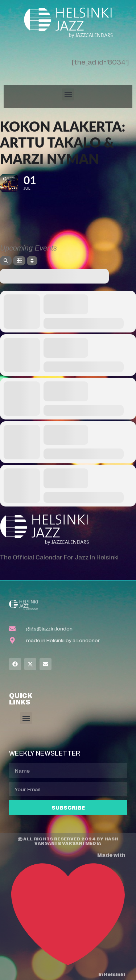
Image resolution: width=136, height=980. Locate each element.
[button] (68, 94)
